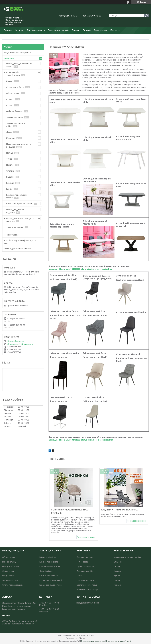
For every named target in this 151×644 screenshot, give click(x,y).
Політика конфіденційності (119, 641)
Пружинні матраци (86, 580)
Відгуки (87, 30)
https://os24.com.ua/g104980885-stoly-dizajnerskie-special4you (80, 269)
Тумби (9, 159)
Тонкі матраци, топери (88, 589)
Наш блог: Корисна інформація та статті (20, 242)
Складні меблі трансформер (13, 74)
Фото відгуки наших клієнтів (17, 249)
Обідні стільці (9, 557)
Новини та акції (11, 235)
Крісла (9, 81)
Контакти (115, 30)
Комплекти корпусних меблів (17, 196)
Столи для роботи (15, 87)
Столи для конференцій (51, 580)
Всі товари (9, 58)
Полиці (10, 153)
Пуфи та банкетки (85, 566)
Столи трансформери (13, 585)
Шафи (9, 189)
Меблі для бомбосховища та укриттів (20, 220)
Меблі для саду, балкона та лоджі (19, 65)
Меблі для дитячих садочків (15, 211)
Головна (8, 30)
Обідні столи (8, 576)
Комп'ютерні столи (49, 576)
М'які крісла (82, 562)
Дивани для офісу (85, 571)
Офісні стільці (13, 93)
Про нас (76, 30)
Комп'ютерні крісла (49, 562)
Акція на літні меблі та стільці (120, 510)
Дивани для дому (15, 117)
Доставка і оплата (36, 30)
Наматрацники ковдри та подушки (18, 145)
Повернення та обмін (58, 30)
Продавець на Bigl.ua (75, 638)
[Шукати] (147, 16)
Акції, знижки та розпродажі (18, 53)
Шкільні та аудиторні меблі (19, 204)
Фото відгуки (101, 30)
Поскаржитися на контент (93, 641)
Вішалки (10, 177)
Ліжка (9, 132)
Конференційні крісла (50, 566)
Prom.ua (91, 635)
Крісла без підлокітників (51, 585)
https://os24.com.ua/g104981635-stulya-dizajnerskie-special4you (81, 440)
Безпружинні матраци (87, 585)
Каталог (19, 30)
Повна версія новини (86, 537)
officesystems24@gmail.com (20, 344)
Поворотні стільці (11, 566)
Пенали (10, 165)
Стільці (10, 99)
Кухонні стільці (9, 562)
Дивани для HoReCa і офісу (16, 125)
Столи (9, 105)
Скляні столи (8, 571)
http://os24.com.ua (16, 341)
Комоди (10, 183)
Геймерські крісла (48, 557)
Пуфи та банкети (14, 111)
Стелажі (10, 171)
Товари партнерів (15, 227)
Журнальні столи (10, 580)
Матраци (11, 138)
